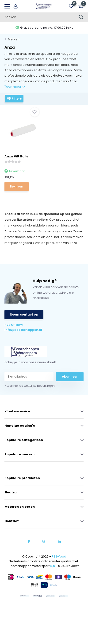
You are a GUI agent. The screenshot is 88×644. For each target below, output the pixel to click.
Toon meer (15, 87)
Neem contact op (24, 314)
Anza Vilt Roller (17, 156)
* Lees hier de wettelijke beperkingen (30, 386)
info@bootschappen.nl (23, 330)
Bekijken (17, 186)
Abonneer (70, 377)
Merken (14, 39)
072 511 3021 (14, 325)
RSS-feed (59, 556)
